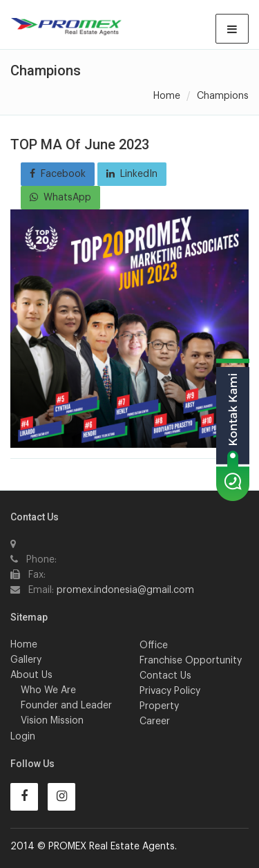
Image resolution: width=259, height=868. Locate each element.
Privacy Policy (170, 691)
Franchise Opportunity (191, 661)
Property (159, 706)
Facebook (58, 174)
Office (154, 645)
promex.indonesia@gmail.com (125, 590)
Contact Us (165, 676)
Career (155, 721)
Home (167, 96)
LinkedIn (132, 174)
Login (23, 737)
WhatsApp (60, 197)
